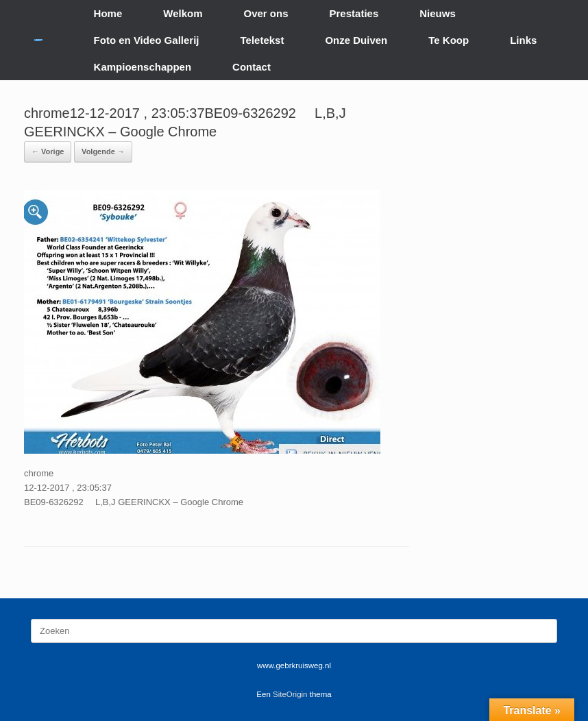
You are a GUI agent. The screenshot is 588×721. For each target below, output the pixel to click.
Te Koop (449, 40)
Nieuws (438, 13)
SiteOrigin (290, 694)
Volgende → (103, 151)
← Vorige (48, 151)
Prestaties (354, 13)
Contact (252, 67)
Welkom (183, 13)
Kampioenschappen (143, 67)
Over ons (266, 13)
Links (523, 40)
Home (108, 13)
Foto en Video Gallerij (147, 40)
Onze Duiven (356, 40)
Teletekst (262, 40)
